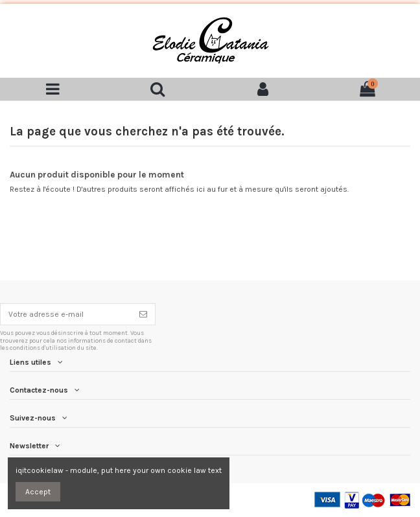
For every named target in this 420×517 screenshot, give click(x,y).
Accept (38, 492)
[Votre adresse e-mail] (66, 314)
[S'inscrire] (143, 314)
